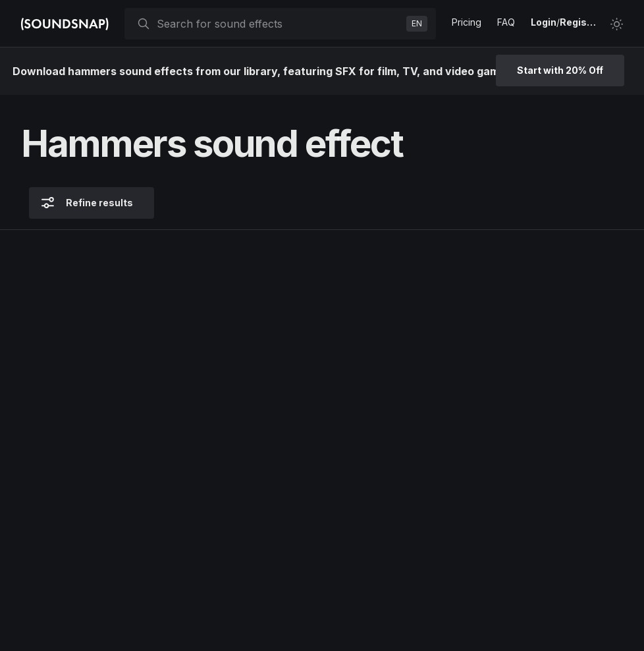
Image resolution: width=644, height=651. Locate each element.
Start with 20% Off (560, 70)
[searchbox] (279, 24)
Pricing (467, 22)
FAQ (506, 22)
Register (579, 22)
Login (544, 22)
